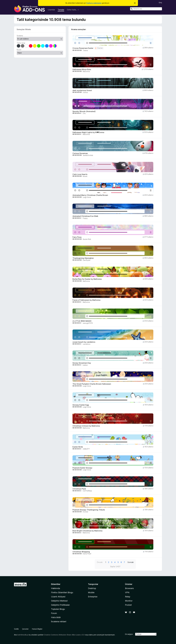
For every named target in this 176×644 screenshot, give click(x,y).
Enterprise (93, 597)
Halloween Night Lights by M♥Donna (88, 132)
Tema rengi (21, 43)
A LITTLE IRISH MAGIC (82, 321)
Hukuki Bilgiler (37, 629)
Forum (54, 613)
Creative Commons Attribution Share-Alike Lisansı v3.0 (64, 635)
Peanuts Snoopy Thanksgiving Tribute (89, 510)
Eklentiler (56, 584)
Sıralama (20, 36)
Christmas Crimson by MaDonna (86, 426)
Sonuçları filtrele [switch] (24, 29)
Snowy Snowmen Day (82, 363)
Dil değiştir (129, 634)
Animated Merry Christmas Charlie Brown (90, 195)
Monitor (129, 601)
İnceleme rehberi (59, 622)
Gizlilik (16, 629)
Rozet (19, 50)
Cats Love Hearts (80, 174)
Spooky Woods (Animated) (84, 111)
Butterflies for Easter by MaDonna (87, 279)
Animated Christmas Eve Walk (85, 216)
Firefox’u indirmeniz (94, 3)
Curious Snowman (80, 153)
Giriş (160, 3)
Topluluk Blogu (58, 609)
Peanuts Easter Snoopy (82, 468)
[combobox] (146, 9)
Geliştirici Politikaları (60, 605)
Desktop (92, 588)
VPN (127, 592)
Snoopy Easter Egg (81, 405)
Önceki (100, 562)
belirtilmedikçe (23, 635)
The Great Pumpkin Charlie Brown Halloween (92, 384)
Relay (128, 597)
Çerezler (25, 629)
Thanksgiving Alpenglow (83, 258)
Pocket (128, 605)
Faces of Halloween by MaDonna (86, 300)
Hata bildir (56, 617)
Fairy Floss (77, 237)
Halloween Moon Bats (82, 69)
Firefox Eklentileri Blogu (62, 592)
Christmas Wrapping (81, 552)
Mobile (91, 592)
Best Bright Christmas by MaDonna (87, 531)
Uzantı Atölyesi (58, 597)
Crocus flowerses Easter (83, 48)
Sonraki (131, 562)
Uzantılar (51, 10)
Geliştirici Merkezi (59, 601)
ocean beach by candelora (84, 342)
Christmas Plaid (79, 489)
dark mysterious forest (82, 90)
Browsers (129, 588)
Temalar (61, 10)
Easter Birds (78, 447)
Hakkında (56, 588)
